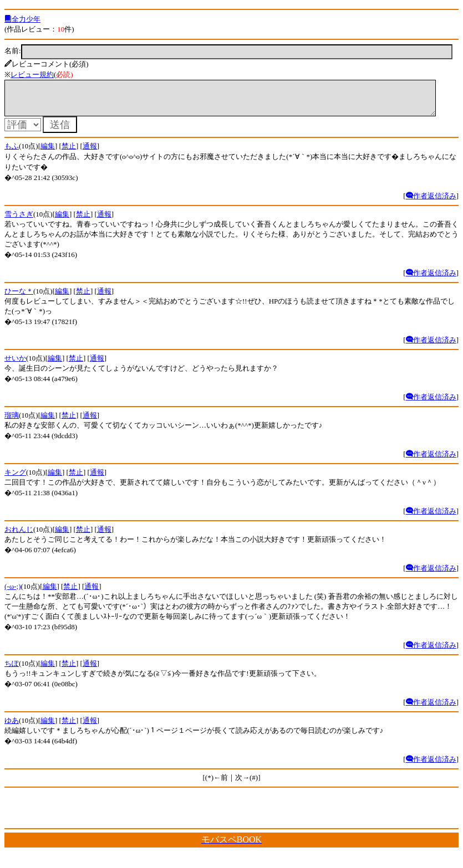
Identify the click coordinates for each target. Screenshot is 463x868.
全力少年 (22, 19)
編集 (48, 153)
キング (15, 479)
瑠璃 (12, 422)
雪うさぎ (19, 221)
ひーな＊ (19, 298)
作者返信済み (431, 202)
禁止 (69, 153)
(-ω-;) (13, 593)
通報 (90, 153)
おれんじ (19, 536)
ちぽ (12, 670)
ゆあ (12, 727)
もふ (12, 153)
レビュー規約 (32, 75)
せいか (15, 365)
